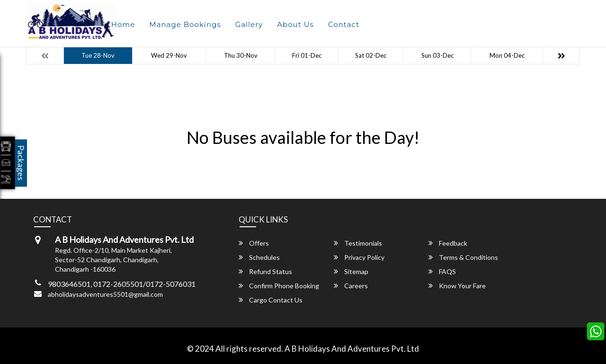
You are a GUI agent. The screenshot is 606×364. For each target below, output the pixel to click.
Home (123, 24)
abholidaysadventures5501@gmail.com (105, 294)
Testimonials (358, 243)
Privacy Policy (359, 257)
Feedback (448, 243)
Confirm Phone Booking (279, 286)
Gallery (249, 24)
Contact (344, 24)
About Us (295, 24)
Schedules (259, 257)
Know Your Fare (457, 286)
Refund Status (265, 271)
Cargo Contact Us (271, 300)
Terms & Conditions (463, 257)
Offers (254, 243)
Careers (351, 286)
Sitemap (351, 271)
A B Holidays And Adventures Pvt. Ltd (352, 349)
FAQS (442, 271)
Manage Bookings (185, 24)
